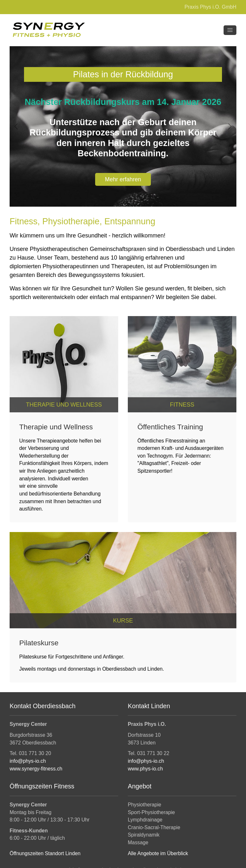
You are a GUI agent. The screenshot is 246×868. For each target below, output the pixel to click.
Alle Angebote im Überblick (158, 853)
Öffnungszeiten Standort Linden (45, 853)
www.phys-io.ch (145, 769)
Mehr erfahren (123, 179)
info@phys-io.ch (28, 761)
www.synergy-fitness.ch (36, 769)
